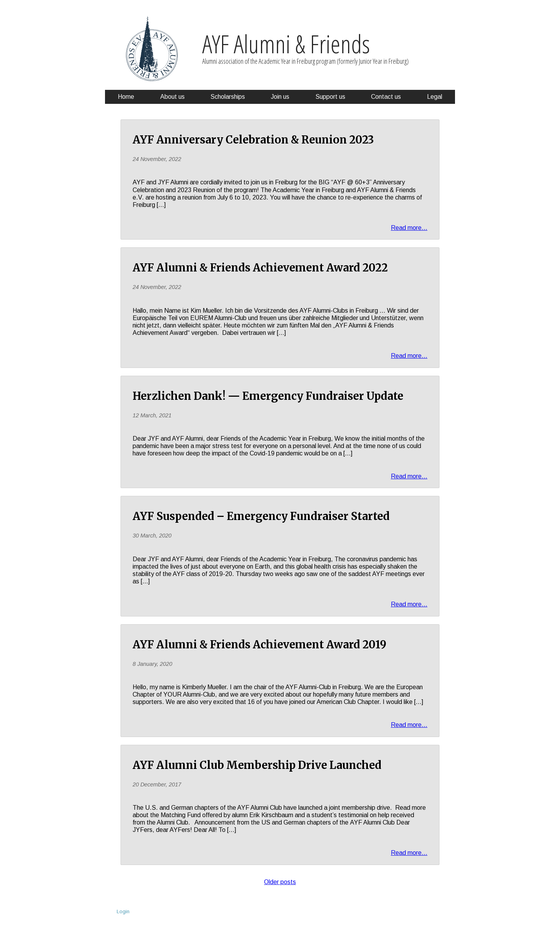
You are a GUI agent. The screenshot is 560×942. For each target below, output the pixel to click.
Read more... (409, 228)
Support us (330, 97)
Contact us (386, 97)
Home (126, 97)
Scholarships (228, 97)
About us (172, 97)
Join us (280, 97)
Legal (435, 97)
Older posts (280, 882)
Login (123, 911)
